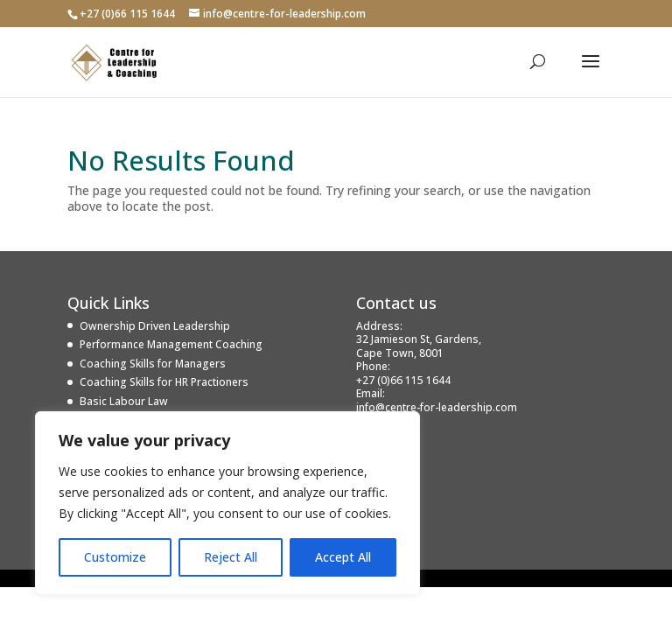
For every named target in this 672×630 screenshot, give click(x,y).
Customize (115, 557)
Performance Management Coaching (171, 344)
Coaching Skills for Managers (153, 364)
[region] (227, 503)
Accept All (343, 557)
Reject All (231, 557)
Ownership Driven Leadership (155, 326)
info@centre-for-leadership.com (437, 407)
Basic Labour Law (124, 401)
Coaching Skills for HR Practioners (164, 382)
